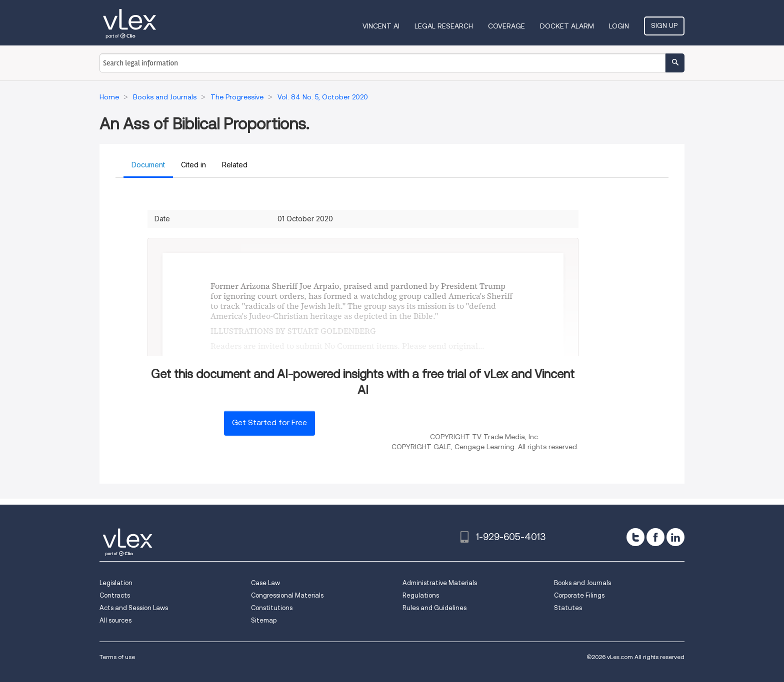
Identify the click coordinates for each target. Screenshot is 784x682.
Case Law (265, 583)
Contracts (115, 595)
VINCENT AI (381, 26)
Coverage (506, 26)
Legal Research (444, 26)
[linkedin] (675, 537)
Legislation (116, 583)
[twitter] (635, 537)
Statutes (568, 608)
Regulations (421, 595)
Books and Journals (582, 583)
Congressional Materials (287, 595)
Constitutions (272, 608)
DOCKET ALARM (567, 26)
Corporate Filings (579, 595)
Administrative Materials (440, 583)
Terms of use (117, 657)
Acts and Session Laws (134, 608)
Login (619, 26)
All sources (115, 620)
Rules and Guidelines (434, 608)
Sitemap (264, 620)
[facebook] (655, 537)
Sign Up (664, 25)
